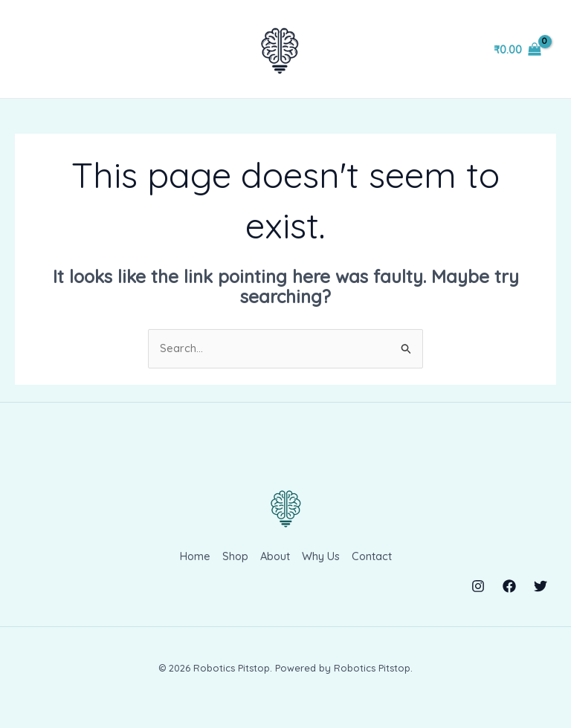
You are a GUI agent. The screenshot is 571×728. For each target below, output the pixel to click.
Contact (373, 569)
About (275, 569)
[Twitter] (541, 598)
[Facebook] (509, 598)
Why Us (322, 569)
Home (193, 569)
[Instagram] (478, 598)
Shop (234, 569)
